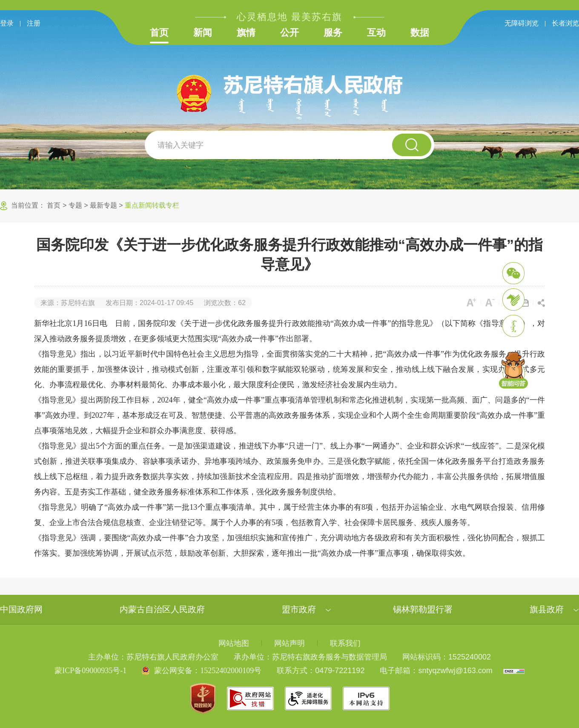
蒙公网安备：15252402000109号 (208, 671)
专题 (75, 205)
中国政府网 (21, 609)
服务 (333, 33)
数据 (420, 33)
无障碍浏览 (522, 23)
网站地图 (234, 643)
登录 (7, 23)
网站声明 (289, 643)
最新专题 (103, 205)
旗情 (246, 33)
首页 (159, 33)
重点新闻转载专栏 (152, 205)
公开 (289, 33)
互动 (376, 33)
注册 (34, 23)
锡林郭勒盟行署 (423, 609)
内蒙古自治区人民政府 (162, 609)
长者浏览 (565, 23)
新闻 (203, 33)
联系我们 (345, 643)
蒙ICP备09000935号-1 (90, 671)
